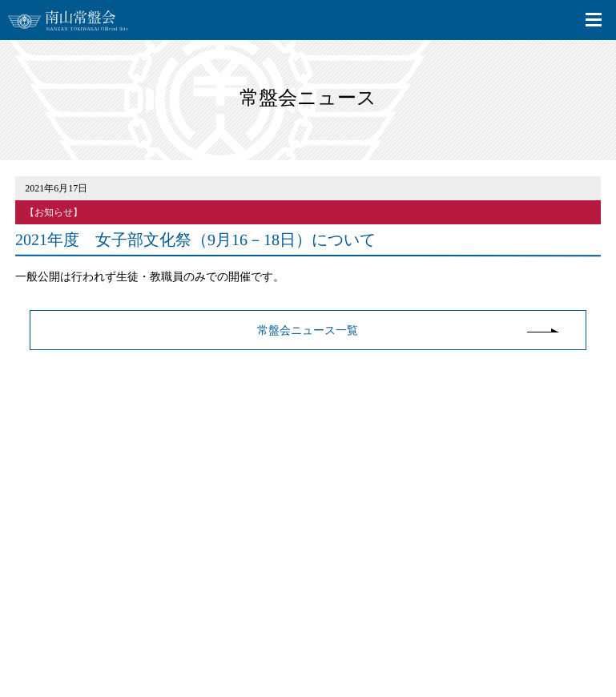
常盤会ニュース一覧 (308, 330)
